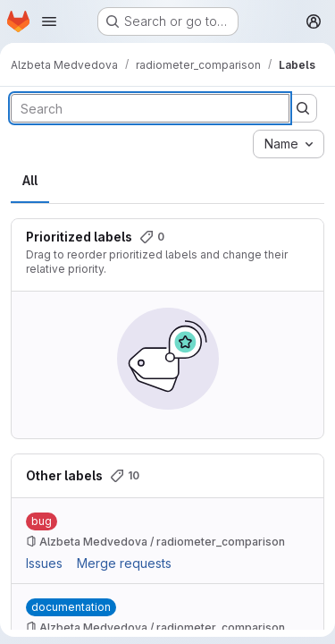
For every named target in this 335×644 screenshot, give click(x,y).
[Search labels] (150, 108)
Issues (44, 563)
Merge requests (124, 563)
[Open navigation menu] (49, 21)
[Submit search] (303, 108)
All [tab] (30, 180)
